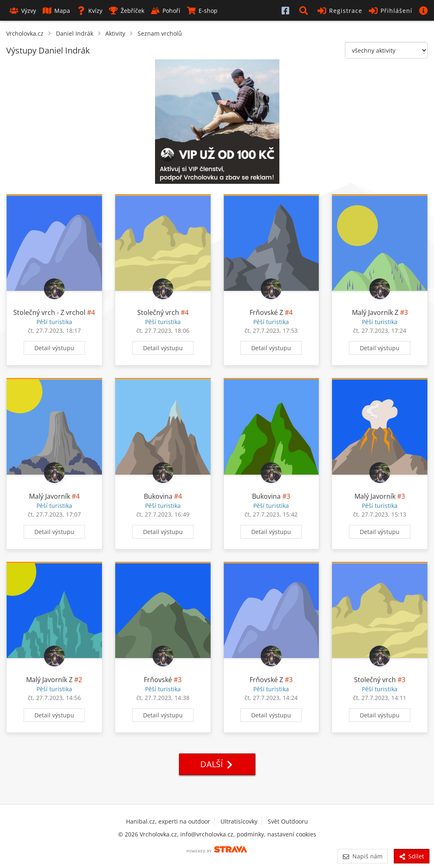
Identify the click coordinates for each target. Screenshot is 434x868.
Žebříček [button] (127, 11)
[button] (305, 10)
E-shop (202, 11)
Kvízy (90, 11)
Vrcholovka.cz (25, 33)
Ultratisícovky (239, 821)
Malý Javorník (50, 496)
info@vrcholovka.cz (207, 834)
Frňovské (158, 680)
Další (217, 764)
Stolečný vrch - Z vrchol (49, 312)
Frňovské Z (266, 312)
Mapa (56, 11)
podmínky (250, 834)
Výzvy (23, 11)
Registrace (340, 11)
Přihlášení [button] (391, 11)
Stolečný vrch (158, 312)
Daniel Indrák (75, 33)
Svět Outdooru (288, 821)
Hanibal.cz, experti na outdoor (168, 821)
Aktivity (115, 33)
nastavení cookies (292, 834)
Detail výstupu (54, 348)
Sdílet (412, 856)
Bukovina (158, 496)
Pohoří (166, 11)
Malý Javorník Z (375, 312)
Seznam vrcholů (160, 33)
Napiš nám (362, 856)
